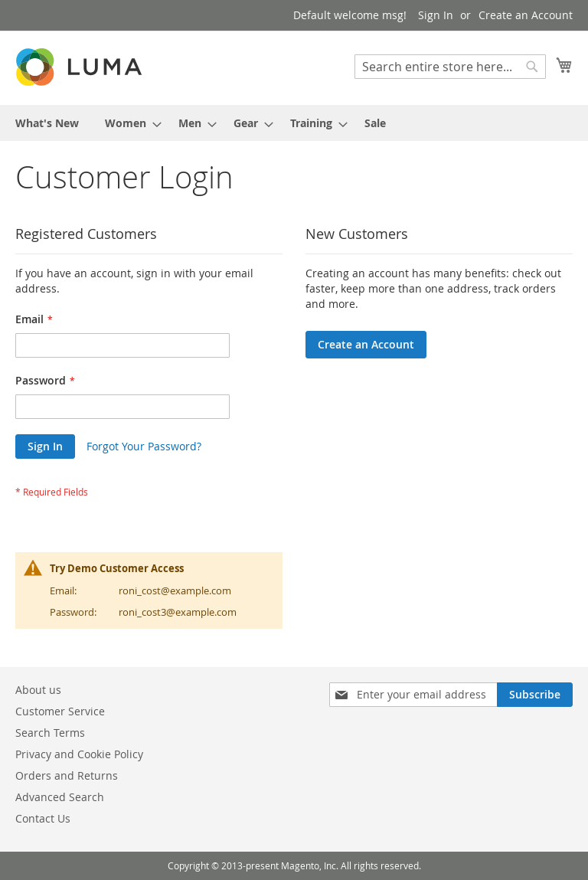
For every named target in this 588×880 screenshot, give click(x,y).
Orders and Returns (67, 775)
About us (38, 690)
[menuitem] (47, 123)
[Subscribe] (535, 695)
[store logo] (80, 67)
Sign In (436, 15)
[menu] (294, 123)
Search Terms (50, 733)
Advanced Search (60, 797)
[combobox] (450, 67)
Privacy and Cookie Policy (79, 754)
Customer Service (60, 711)
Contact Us (43, 818)
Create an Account (526, 15)
